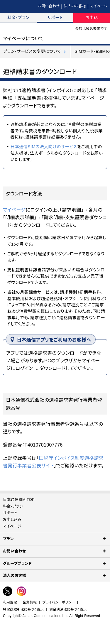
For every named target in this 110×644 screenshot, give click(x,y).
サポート (55, 18)
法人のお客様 (75, 6)
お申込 (92, 18)
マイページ (99, 6)
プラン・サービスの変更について (32, 51)
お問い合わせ (49, 6)
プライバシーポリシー (59, 602)
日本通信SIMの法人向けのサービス (44, 147)
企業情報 (30, 602)
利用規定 (10, 602)
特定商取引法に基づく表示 (23, 609)
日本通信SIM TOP (19, 500)
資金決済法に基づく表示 (68, 609)
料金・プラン (18, 18)
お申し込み (12, 519)
